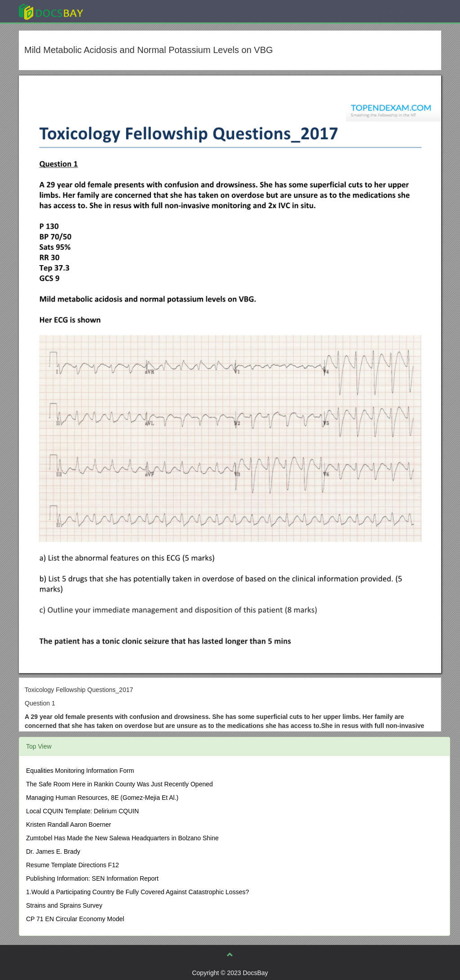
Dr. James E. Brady (53, 851)
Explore (118, 11)
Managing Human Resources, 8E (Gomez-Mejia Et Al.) (102, 798)
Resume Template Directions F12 (73, 865)
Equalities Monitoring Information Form (80, 771)
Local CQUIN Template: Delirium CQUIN (82, 811)
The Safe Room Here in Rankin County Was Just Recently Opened (119, 784)
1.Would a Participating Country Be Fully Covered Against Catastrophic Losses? (137, 892)
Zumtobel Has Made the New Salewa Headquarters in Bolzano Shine (122, 838)
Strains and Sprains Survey (64, 905)
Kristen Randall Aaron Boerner (69, 825)
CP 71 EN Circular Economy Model (75, 919)
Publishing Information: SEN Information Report (92, 878)
